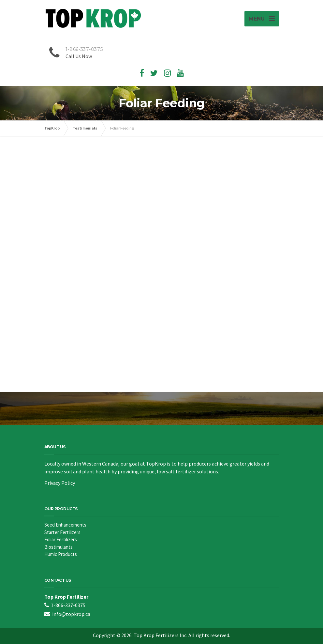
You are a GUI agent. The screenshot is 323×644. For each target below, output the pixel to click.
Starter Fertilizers (62, 532)
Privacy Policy (60, 483)
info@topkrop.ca (71, 614)
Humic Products (61, 554)
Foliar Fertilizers (61, 539)
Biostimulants (59, 547)
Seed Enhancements (65, 525)
